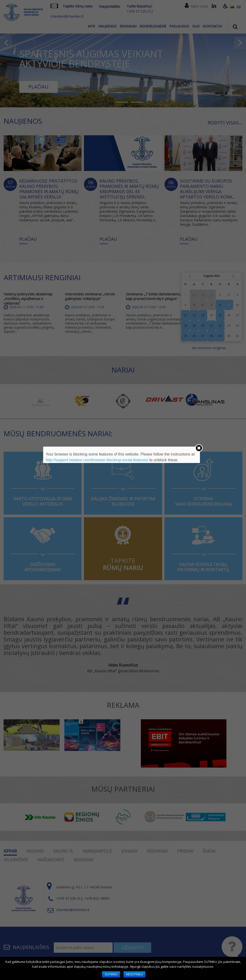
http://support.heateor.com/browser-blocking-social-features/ (97, 460)
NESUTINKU (134, 974)
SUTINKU (111, 974)
